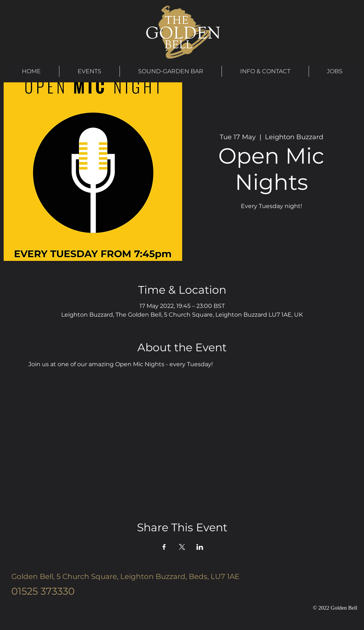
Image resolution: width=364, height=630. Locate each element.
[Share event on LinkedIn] (200, 547)
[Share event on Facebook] (164, 547)
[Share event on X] (182, 547)
